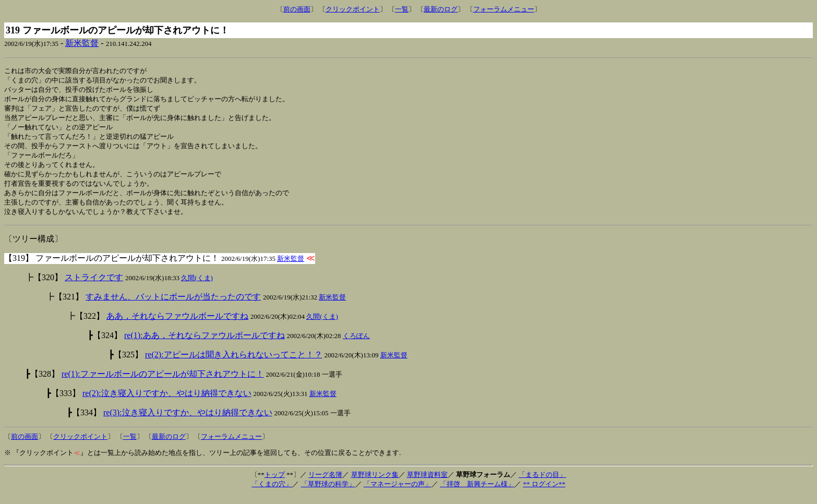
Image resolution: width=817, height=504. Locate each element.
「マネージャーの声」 (398, 492)
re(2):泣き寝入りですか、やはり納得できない (167, 401)
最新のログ (441, 9)
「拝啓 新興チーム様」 (477, 492)
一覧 (402, 9)
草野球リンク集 (375, 483)
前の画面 (297, 9)
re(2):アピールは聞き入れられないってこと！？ (234, 363)
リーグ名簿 (325, 483)
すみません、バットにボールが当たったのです (173, 305)
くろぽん (356, 344)
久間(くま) (197, 286)
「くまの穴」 (272, 492)
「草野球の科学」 (328, 492)
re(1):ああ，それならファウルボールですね (205, 344)
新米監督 (82, 43)
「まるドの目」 (542, 483)
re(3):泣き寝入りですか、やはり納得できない (188, 421)
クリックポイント (353, 9)
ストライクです (94, 286)
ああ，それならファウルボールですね (177, 324)
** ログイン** (544, 492)
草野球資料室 (427, 483)
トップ (275, 483)
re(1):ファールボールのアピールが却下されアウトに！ (163, 382)
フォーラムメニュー (504, 9)
